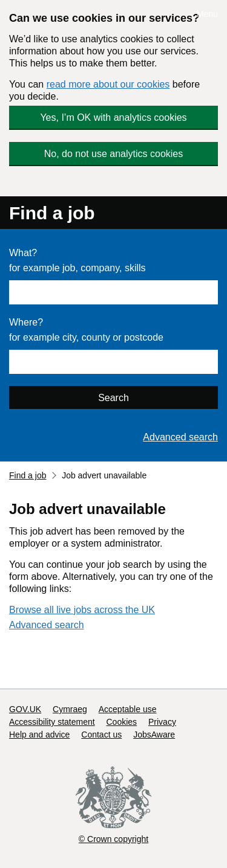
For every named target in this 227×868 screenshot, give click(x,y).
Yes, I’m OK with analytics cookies (113, 117)
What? (23, 253)
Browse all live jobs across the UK (82, 610)
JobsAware (154, 735)
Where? (26, 322)
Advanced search (180, 437)
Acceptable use (128, 709)
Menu (207, 14)
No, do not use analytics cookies (113, 154)
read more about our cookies (108, 84)
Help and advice (39, 735)
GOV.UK (25, 709)
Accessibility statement (52, 722)
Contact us (101, 735)
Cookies (122, 722)
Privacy (162, 722)
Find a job (52, 213)
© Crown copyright (113, 839)
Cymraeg (70, 709)
